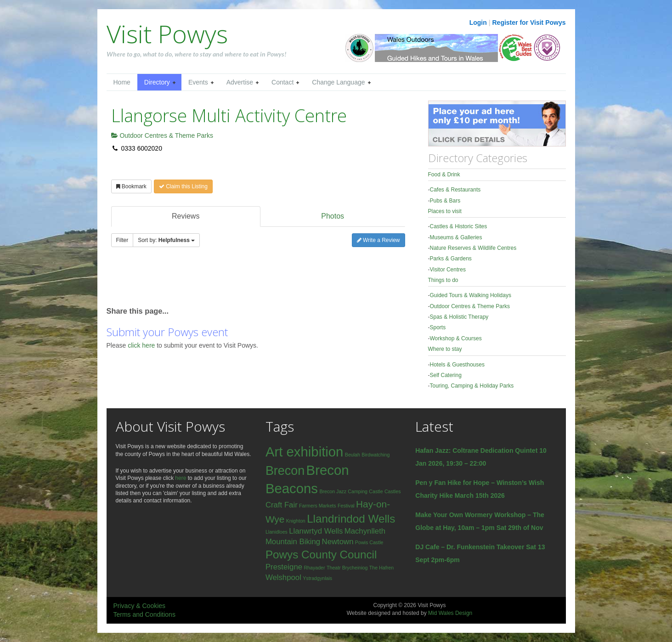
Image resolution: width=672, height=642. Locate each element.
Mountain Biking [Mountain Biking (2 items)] (293, 542)
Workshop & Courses (456, 338)
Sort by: (166, 240)
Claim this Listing (183, 186)
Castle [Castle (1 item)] (376, 491)
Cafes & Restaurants (455, 190)
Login (478, 23)
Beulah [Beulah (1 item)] (353, 455)
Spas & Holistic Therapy (459, 317)
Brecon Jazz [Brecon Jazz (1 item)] (333, 491)
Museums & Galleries (456, 237)
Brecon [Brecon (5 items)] (285, 471)
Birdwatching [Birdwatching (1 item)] (376, 455)
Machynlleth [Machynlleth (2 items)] (365, 531)
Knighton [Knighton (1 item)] (296, 521)
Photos (333, 216)
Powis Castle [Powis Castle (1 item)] (369, 542)
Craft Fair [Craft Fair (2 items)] (282, 505)
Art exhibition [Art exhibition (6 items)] (305, 452)
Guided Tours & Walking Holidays (471, 295)
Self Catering (446, 375)
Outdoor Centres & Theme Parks (162, 135)
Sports (438, 327)
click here (142, 345)
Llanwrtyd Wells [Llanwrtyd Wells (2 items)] (316, 531)
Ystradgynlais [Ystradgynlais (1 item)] (317, 578)
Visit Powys (167, 34)
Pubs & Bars (445, 201)
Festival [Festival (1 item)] (346, 506)
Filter (122, 240)
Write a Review (378, 240)
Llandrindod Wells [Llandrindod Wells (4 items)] (351, 519)
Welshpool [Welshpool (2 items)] (283, 577)
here (181, 478)
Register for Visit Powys (529, 23)
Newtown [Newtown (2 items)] (338, 542)
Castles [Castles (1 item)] (393, 491)
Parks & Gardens (451, 259)
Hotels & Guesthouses (457, 365)
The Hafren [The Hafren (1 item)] (381, 568)
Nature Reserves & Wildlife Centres (473, 248)
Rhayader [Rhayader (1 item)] (314, 568)
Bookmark (131, 186)
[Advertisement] (214, 281)
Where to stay (445, 349)
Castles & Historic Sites (459, 226)
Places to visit (445, 211)
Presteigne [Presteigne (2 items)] (284, 567)
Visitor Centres (448, 270)
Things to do (443, 280)
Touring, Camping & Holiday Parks (472, 386)
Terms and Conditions (144, 614)
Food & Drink (444, 175)
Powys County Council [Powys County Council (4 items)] (321, 555)
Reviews (186, 216)
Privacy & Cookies (140, 606)
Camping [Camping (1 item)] (358, 491)
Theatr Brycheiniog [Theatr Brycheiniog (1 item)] (347, 568)
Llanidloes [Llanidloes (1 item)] (277, 532)
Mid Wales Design (450, 613)
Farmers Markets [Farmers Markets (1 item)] (318, 506)
